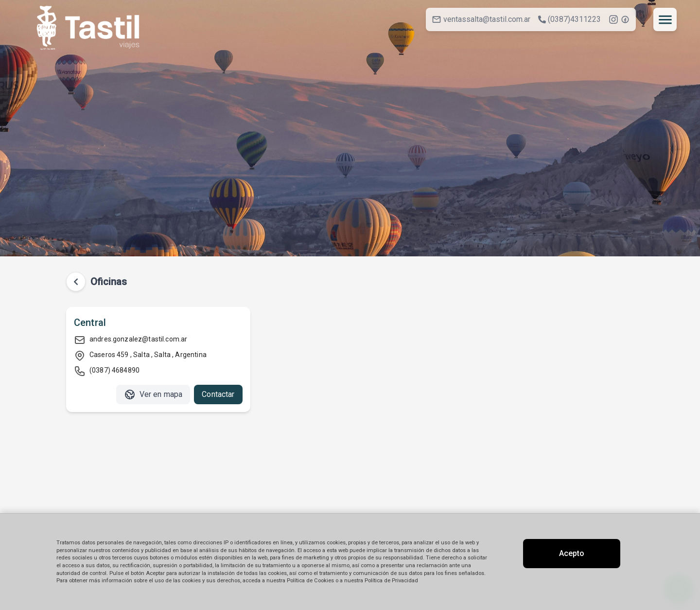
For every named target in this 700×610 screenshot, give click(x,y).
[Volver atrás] (76, 282)
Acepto (572, 553)
